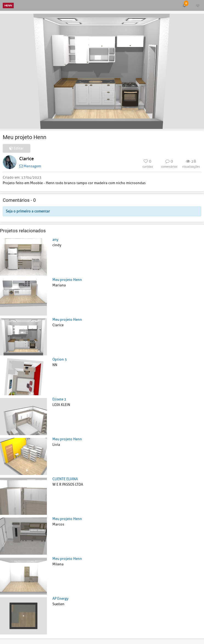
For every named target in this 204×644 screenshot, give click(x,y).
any (55, 240)
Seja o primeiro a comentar (28, 211)
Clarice (26, 159)
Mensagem (30, 166)
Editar (16, 148)
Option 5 (60, 359)
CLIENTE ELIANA (65, 479)
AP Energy (60, 599)
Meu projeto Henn (67, 280)
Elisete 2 (59, 399)
